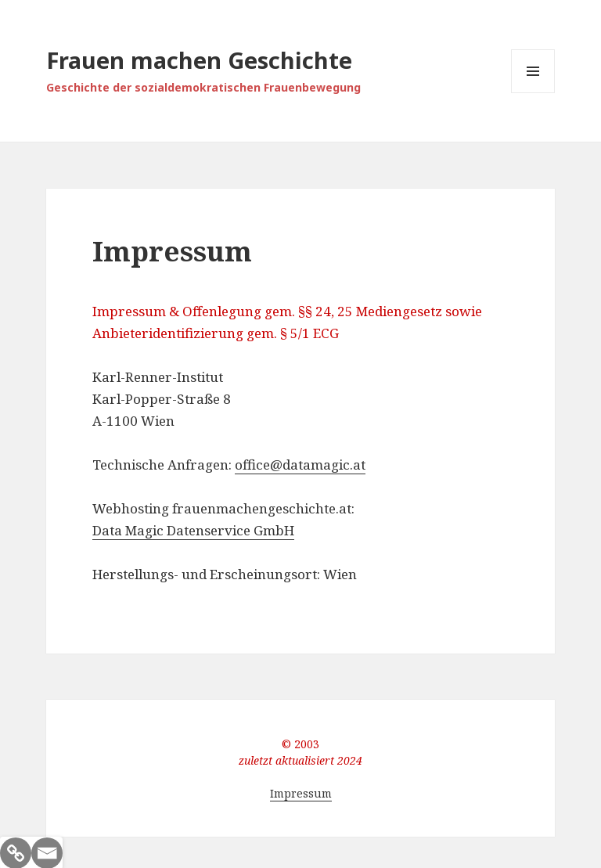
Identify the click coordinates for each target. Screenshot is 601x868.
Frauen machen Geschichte (199, 60)
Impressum (301, 793)
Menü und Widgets (533, 93)
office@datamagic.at (300, 465)
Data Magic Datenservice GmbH (193, 530)
